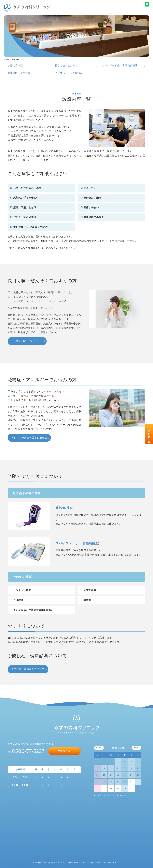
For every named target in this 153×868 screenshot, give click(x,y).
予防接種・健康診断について (28, 669)
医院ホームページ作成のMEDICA (107, 863)
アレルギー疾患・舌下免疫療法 (120, 65)
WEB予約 (149, 434)
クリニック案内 (91, 10)
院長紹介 (107, 10)
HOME (6, 59)
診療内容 (72, 10)
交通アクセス (122, 10)
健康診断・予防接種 (19, 73)
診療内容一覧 (15, 65)
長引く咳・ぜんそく (66, 65)
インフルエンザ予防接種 (69, 73)
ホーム (61, 10)
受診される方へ (141, 10)
